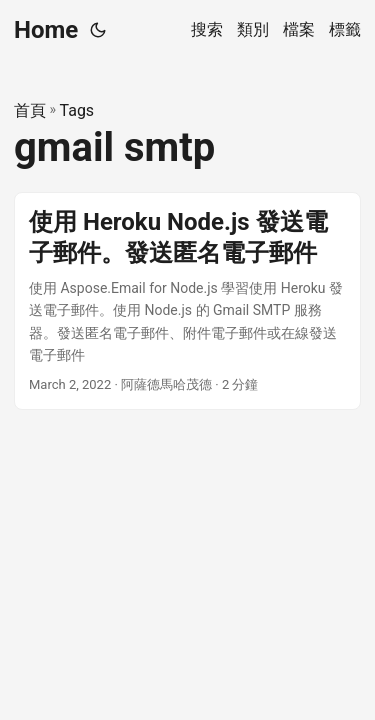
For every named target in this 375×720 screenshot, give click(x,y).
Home (46, 30)
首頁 (30, 110)
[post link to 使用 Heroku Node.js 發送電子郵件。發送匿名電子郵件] (187, 301)
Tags (77, 110)
